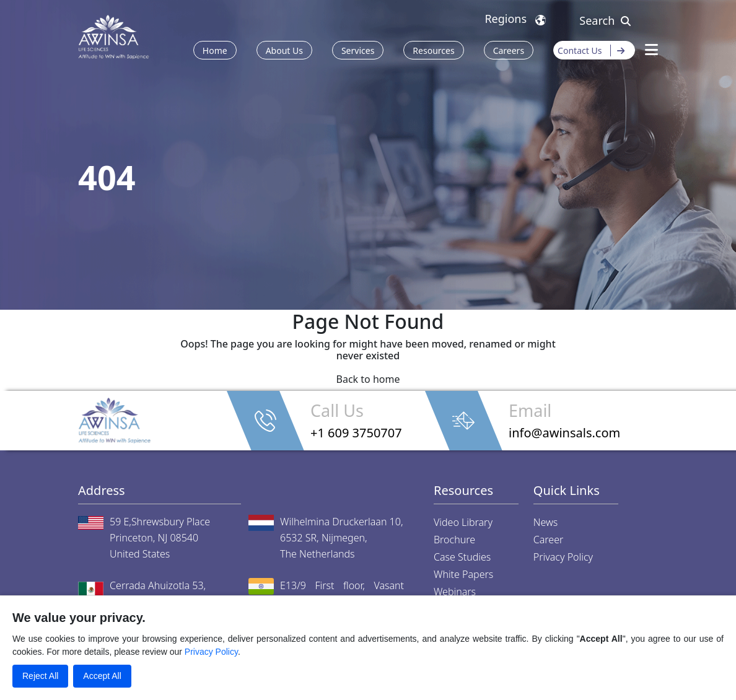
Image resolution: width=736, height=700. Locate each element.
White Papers (463, 574)
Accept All (102, 676)
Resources (433, 50)
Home (215, 50)
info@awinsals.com (564, 433)
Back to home (368, 379)
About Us (284, 50)
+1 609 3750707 (356, 433)
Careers (509, 50)
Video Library (463, 522)
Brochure (454, 540)
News (545, 522)
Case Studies (462, 557)
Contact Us (594, 50)
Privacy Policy (563, 557)
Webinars (455, 592)
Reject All (40, 676)
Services (358, 50)
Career (549, 540)
